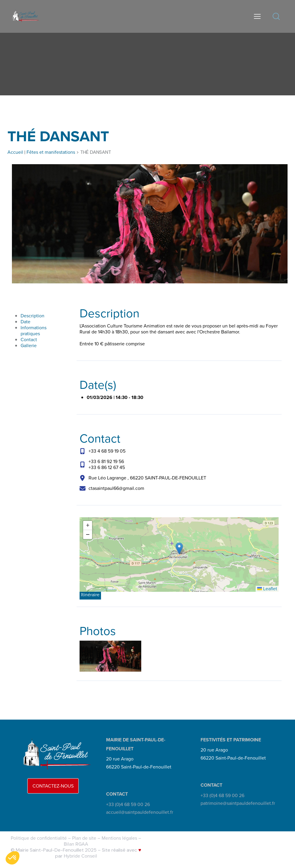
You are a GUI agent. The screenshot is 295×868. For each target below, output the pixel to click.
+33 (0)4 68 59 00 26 (128, 804)
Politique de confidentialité (39, 838)
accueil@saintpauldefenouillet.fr (140, 812)
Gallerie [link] (29, 346)
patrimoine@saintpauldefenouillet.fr (238, 803)
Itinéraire (90, 595)
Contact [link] (29, 340)
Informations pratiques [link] (34, 331)
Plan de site (84, 838)
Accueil (15, 152)
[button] (179, 548)
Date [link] (25, 322)
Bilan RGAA (76, 844)
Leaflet (267, 589)
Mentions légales (119, 838)
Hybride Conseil (80, 856)
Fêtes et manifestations (51, 152)
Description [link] (32, 316)
